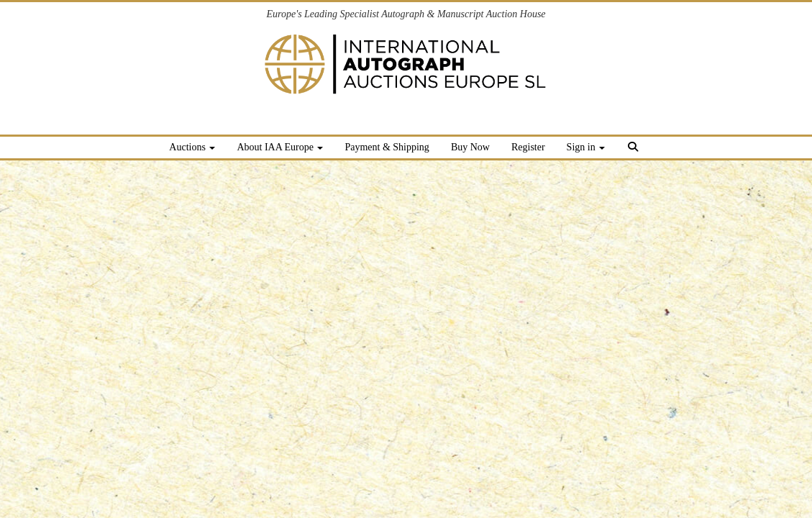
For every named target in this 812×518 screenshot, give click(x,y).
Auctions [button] (192, 147)
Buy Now (470, 147)
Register (528, 147)
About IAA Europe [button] (280, 147)
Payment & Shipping (387, 147)
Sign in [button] (586, 147)
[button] (635, 149)
